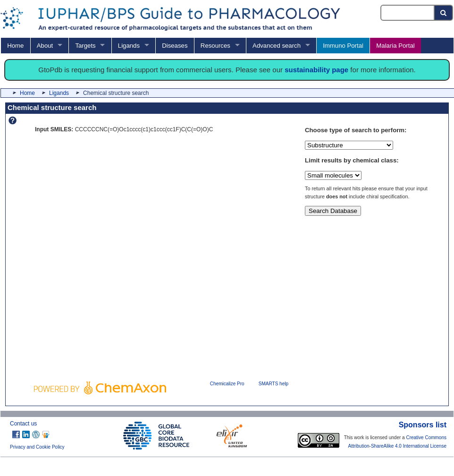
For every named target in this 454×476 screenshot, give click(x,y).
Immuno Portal (343, 46)
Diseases (175, 46)
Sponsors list (423, 425)
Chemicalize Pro (227, 384)
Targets (85, 46)
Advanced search (277, 46)
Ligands (129, 46)
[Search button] (444, 13)
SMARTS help (273, 384)
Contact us (23, 424)
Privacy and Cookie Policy (37, 447)
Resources (215, 46)
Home (15, 46)
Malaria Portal (395, 46)
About (45, 46)
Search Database (333, 211)
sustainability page (316, 70)
